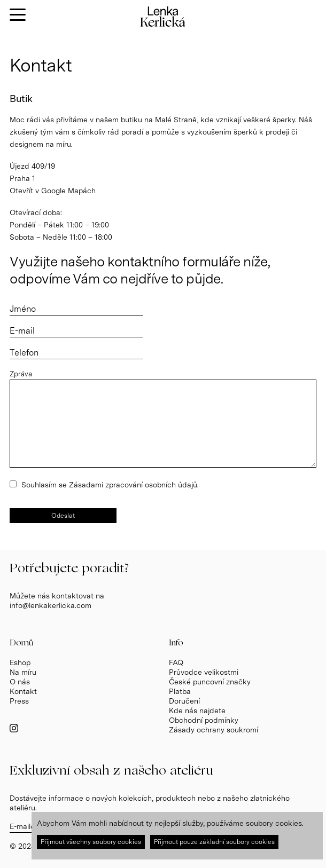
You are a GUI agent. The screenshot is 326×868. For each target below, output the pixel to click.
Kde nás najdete (197, 711)
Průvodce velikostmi (204, 672)
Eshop (20, 662)
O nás (20, 682)
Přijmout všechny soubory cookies (91, 842)
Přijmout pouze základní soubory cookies (214, 842)
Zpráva (21, 374)
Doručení (184, 701)
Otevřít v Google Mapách (53, 191)
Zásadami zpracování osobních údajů (133, 485)
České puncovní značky (210, 682)
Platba (180, 691)
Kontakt (23, 691)
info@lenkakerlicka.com (51, 605)
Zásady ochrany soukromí (214, 730)
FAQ (176, 662)
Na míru (23, 672)
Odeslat (63, 516)
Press (19, 701)
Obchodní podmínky (204, 720)
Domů (21, 643)
